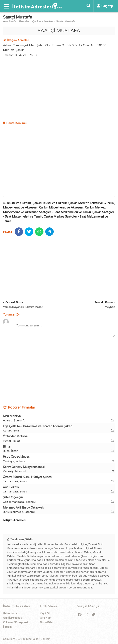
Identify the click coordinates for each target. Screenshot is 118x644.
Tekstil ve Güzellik (19, 203)
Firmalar (24, 22)
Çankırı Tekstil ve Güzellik (50, 203)
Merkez (48, 22)
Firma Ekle (46, 622)
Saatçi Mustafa (66, 22)
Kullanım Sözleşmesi (15, 622)
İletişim (7, 627)
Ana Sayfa (10, 22)
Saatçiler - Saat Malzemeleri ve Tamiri (65, 212)
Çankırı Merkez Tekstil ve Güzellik (91, 203)
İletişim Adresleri (14, 520)
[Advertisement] (59, 90)
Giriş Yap (45, 618)
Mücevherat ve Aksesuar (20, 207)
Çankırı (37, 22)
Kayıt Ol (45, 613)
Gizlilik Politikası (13, 618)
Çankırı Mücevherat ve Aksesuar (61, 207)
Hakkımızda (10, 613)
